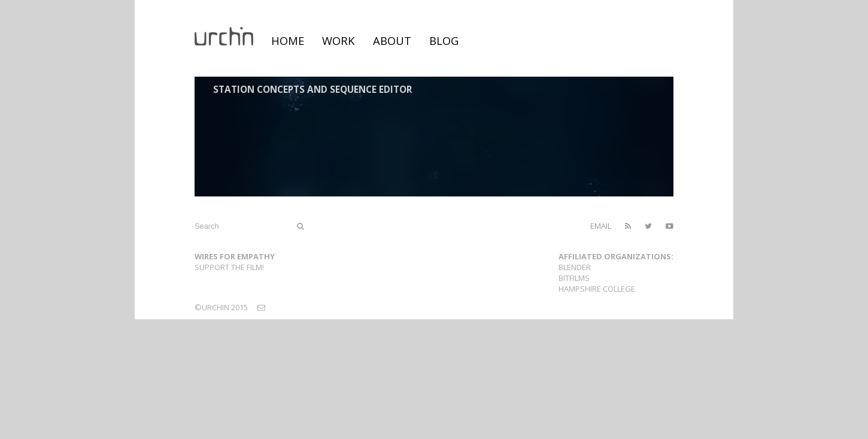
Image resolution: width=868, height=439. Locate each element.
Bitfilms (574, 278)
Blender (575, 267)
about (392, 40)
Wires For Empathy (235, 256)
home (288, 40)
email (601, 226)
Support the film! (229, 267)
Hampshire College (597, 289)
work (339, 40)
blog (444, 40)
